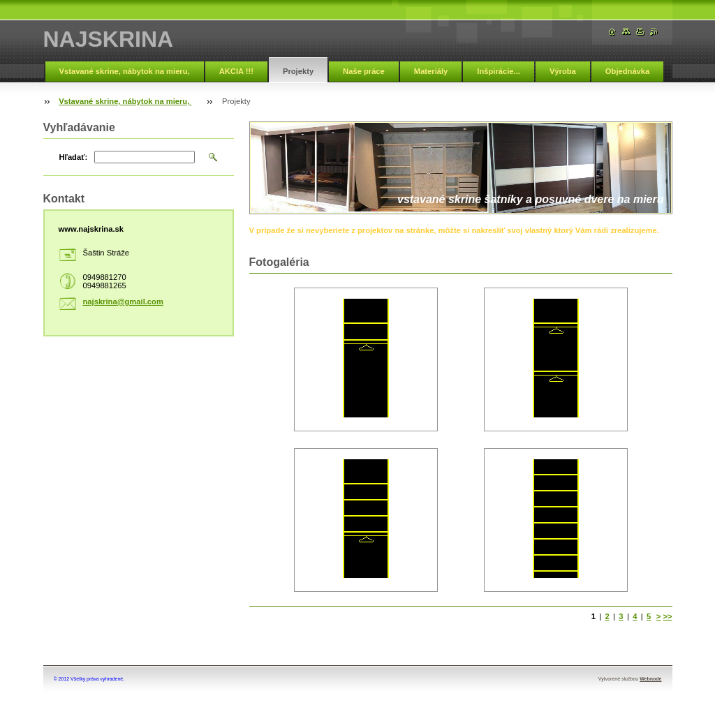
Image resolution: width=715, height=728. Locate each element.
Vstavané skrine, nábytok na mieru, (125, 71)
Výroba (563, 71)
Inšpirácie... (499, 71)
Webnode (650, 679)
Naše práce (364, 71)
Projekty (298, 71)
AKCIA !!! (236, 71)
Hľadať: (74, 157)
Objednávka (627, 71)
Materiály (431, 71)
